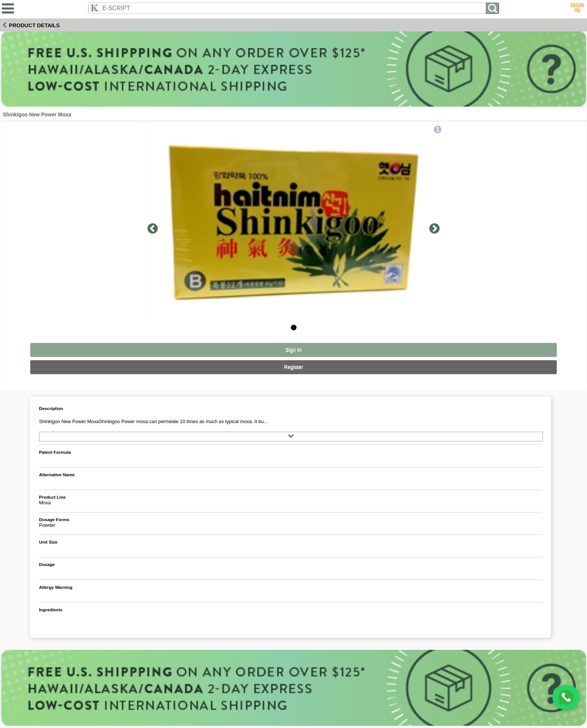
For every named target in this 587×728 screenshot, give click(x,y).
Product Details (34, 25)
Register (293, 367)
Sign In (294, 350)
